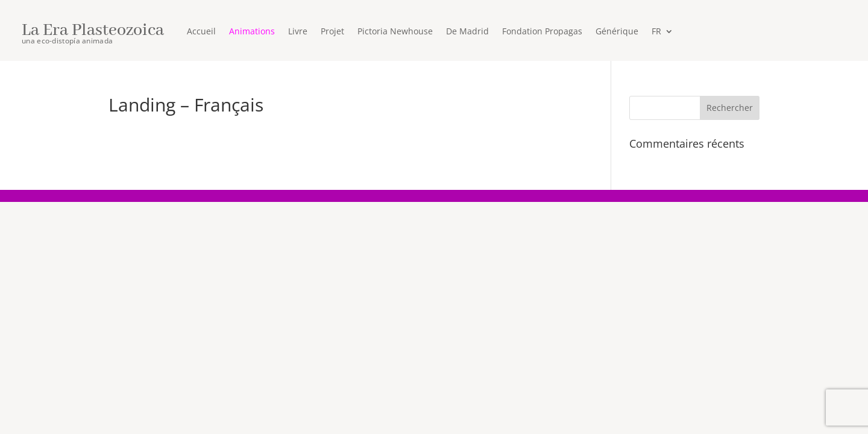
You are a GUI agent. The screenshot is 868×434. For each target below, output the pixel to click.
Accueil (201, 32)
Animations (252, 32)
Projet (332, 32)
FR (656, 32)
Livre (298, 32)
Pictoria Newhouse (395, 32)
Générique (617, 32)
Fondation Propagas (542, 32)
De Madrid (467, 32)
